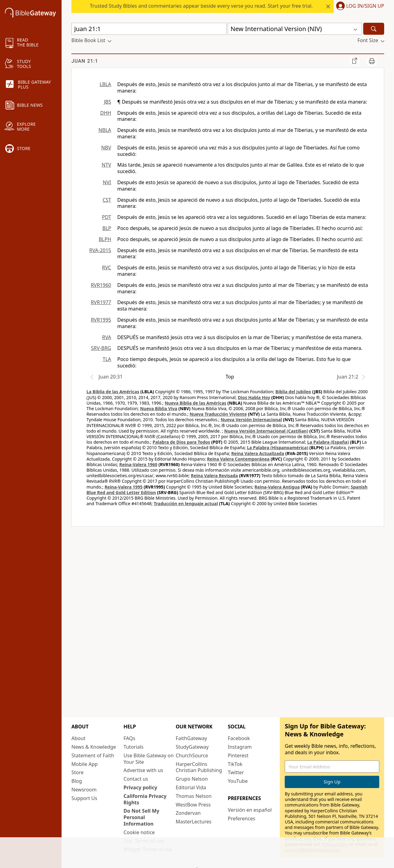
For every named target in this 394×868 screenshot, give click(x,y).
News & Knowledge (94, 747)
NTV (106, 165)
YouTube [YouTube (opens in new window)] (238, 781)
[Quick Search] (149, 29)
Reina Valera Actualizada (258, 453)
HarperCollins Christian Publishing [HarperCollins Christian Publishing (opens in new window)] (199, 767)
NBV (106, 148)
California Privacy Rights (145, 799)
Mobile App (84, 764)
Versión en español (250, 810)
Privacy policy (140, 787)
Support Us (84, 798)
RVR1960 (101, 285)
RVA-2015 (100, 250)
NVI (107, 182)
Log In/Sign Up (365, 6)
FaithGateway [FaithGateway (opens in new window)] (191, 738)
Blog (77, 781)
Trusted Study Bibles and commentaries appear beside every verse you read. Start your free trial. (201, 6)
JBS (107, 102)
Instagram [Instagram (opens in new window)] (240, 747)
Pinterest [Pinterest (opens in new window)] (238, 755)
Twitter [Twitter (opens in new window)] (236, 772)
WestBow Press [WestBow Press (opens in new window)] (193, 805)
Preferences (241, 818)
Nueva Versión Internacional (251, 420)
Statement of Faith (93, 755)
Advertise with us (143, 770)
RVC (107, 268)
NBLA (105, 130)
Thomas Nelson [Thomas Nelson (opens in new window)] (194, 796)
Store (78, 772)
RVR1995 (101, 320)
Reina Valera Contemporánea (238, 459)
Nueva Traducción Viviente (218, 414)
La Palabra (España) (328, 442)
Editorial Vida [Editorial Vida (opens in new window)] (191, 787)
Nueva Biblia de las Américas (195, 403)
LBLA (105, 84)
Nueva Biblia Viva (159, 408)
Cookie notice (139, 832)
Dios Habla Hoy (254, 397)
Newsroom (84, 790)
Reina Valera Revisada (214, 476)
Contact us (136, 779)
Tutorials (133, 747)
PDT (107, 217)
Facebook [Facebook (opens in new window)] (239, 738)
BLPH (105, 239)
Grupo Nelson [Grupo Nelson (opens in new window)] (192, 779)
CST (107, 200)
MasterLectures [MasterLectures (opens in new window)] (194, 822)
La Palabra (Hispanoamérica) (277, 448)
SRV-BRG (101, 348)
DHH (106, 113)
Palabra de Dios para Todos (181, 442)
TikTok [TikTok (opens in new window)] (235, 764)
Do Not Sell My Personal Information (141, 817)
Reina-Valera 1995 (124, 487)
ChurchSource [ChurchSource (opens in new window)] (192, 755)
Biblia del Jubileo (293, 392)
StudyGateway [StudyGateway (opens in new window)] (192, 747)
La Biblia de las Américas (113, 392)
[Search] (374, 29)
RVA (107, 337)
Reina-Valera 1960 (138, 464)
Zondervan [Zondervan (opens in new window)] (188, 813)
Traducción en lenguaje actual (186, 503)
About (78, 738)
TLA (107, 359)
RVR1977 (101, 302)
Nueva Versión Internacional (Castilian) (266, 431)
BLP (107, 228)
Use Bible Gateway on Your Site (149, 759)
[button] (359, 6)
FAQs (129, 738)
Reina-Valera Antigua (277, 487)
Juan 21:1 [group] (85, 61)
